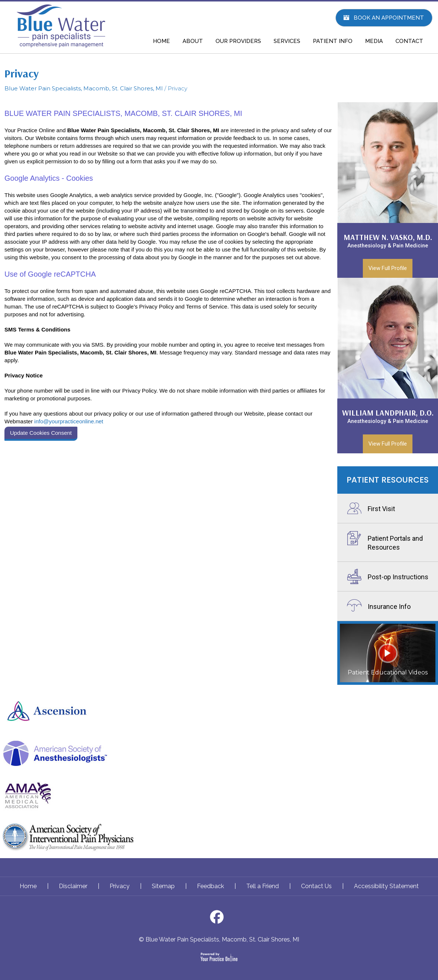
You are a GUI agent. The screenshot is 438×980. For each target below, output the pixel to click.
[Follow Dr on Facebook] (219, 919)
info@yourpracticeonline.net (69, 421)
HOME (161, 41)
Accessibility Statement (386, 886)
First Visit (381, 509)
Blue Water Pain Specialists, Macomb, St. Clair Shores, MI (84, 88)
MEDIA (374, 41)
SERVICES (287, 41)
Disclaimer (73, 886)
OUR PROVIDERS (238, 41)
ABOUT (193, 41)
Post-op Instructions (398, 577)
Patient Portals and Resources (395, 543)
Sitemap (163, 886)
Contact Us (316, 886)
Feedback (210, 886)
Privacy (120, 886)
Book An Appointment (389, 18)
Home (28, 886)
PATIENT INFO (333, 41)
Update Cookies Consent (41, 433)
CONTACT (409, 41)
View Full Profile (388, 268)
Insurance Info (389, 606)
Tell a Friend (263, 886)
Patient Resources (388, 480)
